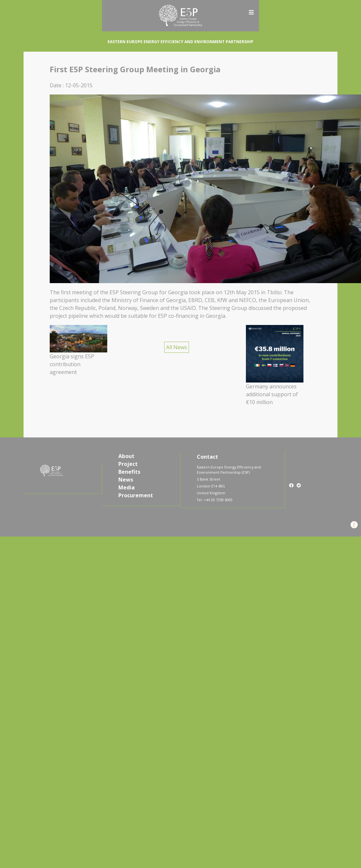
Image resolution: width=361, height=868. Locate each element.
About (126, 456)
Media (127, 487)
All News (177, 347)
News (126, 480)
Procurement (136, 495)
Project (128, 464)
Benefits (129, 472)
